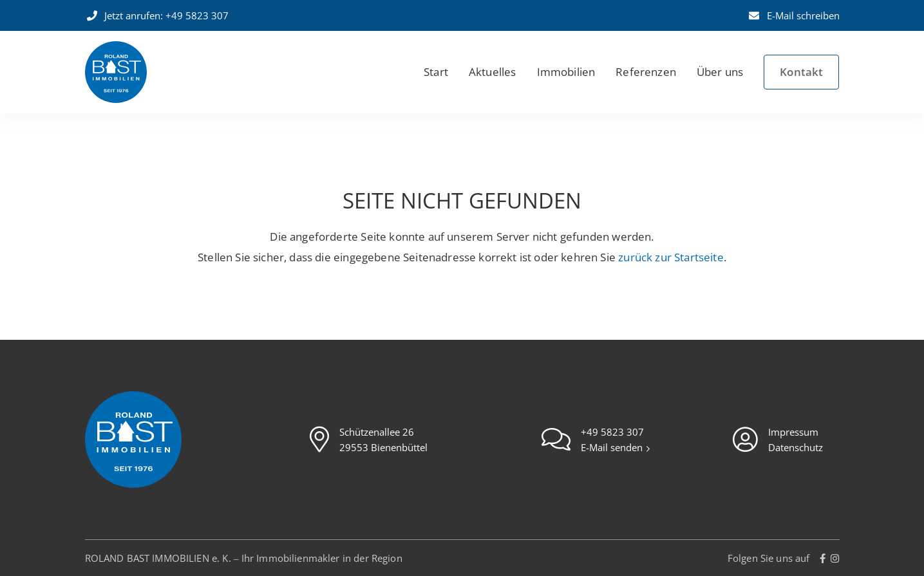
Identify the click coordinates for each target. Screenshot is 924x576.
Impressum (793, 432)
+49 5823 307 (612, 432)
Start (436, 72)
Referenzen (646, 72)
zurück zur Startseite (671, 257)
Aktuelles (493, 72)
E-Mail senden (613, 447)
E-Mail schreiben (793, 15)
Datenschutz (796, 447)
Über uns (720, 72)
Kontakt (801, 72)
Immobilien (566, 72)
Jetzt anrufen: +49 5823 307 (157, 15)
